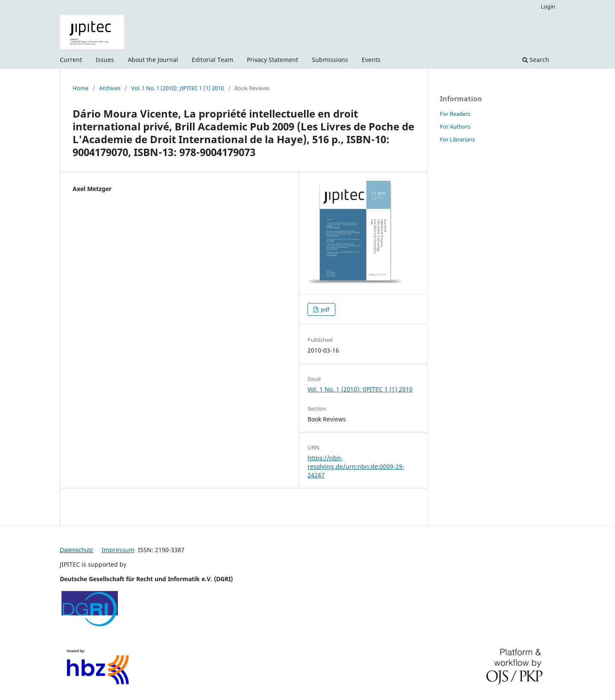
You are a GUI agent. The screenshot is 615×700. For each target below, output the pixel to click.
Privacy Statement (272, 60)
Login (548, 6)
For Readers (455, 114)
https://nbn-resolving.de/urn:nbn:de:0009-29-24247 (356, 466)
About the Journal (153, 60)
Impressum (118, 550)
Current (71, 60)
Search (536, 60)
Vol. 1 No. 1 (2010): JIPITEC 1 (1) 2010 (177, 88)
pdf (324, 309)
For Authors (455, 126)
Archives (110, 88)
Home (81, 88)
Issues (105, 60)
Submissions (330, 60)
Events (371, 60)
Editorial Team (212, 60)
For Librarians (457, 139)
